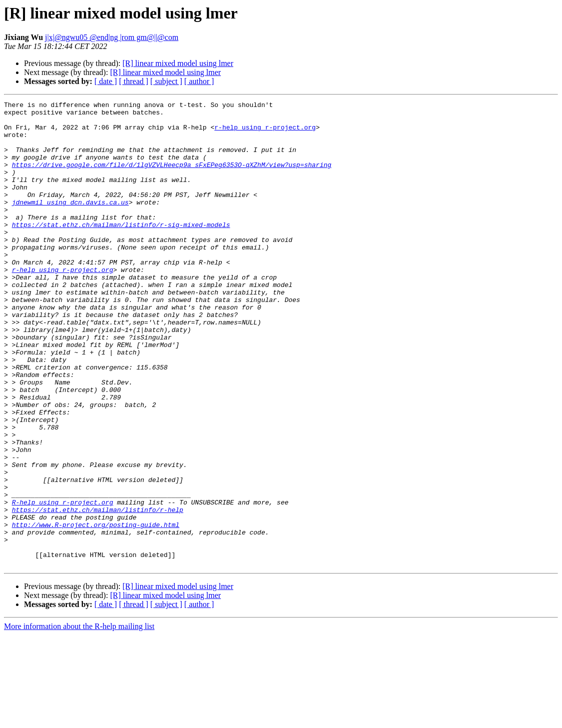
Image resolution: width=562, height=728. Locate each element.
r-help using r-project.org (265, 133)
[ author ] (199, 81)
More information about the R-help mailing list (79, 719)
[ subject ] (166, 81)
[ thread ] (134, 81)
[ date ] (106, 81)
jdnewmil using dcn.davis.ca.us (70, 223)
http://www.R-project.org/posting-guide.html (96, 610)
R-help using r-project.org (63, 583)
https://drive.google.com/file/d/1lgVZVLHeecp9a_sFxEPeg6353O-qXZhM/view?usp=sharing (172, 178)
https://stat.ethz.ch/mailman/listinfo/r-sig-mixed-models (121, 250)
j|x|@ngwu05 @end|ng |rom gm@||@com (112, 37)
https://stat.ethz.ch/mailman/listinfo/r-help (98, 592)
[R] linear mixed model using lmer (178, 63)
